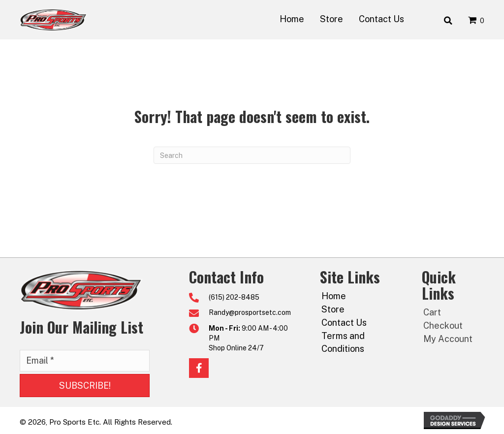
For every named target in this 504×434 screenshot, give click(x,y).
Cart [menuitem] (432, 312)
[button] (85, 386)
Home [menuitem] (334, 296)
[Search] (252, 155)
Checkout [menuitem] (443, 325)
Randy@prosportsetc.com (250, 312)
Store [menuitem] (333, 309)
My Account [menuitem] (448, 339)
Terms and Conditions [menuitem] (343, 342)
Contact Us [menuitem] (344, 323)
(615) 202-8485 (234, 297)
